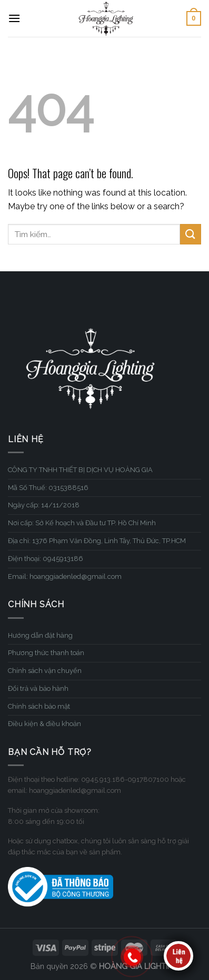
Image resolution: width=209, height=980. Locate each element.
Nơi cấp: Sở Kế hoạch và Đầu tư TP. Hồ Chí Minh (82, 523)
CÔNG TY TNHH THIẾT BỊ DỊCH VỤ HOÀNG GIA (80, 470)
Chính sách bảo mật (39, 706)
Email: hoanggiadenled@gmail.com (65, 576)
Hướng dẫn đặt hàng (40, 635)
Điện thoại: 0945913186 (46, 559)
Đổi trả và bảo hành (38, 688)
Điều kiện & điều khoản (44, 724)
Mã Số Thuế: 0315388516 (48, 488)
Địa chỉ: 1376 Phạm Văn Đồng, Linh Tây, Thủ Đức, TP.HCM (97, 541)
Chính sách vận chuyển (45, 671)
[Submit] (191, 234)
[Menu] (14, 18)
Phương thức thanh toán (46, 653)
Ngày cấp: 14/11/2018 (44, 505)
